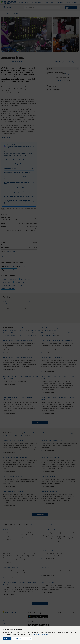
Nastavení (28, 639)
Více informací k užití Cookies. (39, 634)
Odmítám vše (17, 639)
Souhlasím (7, 639)
